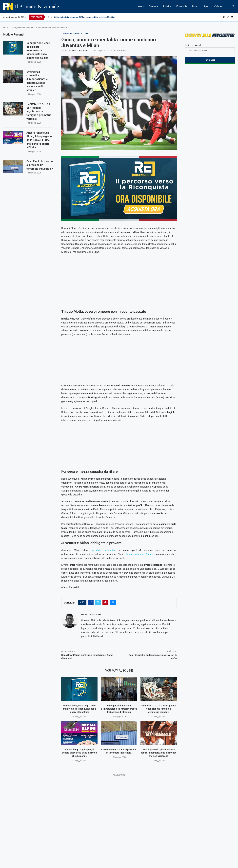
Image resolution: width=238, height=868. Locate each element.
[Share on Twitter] (98, 602)
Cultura (218, 6)
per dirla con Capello (103, 550)
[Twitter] (224, 17)
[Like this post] (83, 602)
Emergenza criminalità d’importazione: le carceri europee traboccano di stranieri (119, 709)
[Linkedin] (232, 17)
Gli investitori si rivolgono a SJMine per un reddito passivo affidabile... (85, 17)
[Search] (233, 6)
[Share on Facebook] (91, 602)
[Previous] (48, 17)
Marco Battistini (80, 51)
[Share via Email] (113, 602)
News (141, 6)
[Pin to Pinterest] (105, 602)
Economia (182, 6)
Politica (167, 6)
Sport (206, 6)
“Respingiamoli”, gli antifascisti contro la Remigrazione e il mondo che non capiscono (159, 753)
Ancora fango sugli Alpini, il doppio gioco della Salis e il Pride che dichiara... (79, 753)
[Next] (52, 17)
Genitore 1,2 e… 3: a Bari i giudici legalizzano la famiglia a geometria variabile (159, 709)
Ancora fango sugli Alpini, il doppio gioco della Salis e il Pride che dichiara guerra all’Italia (39, 140)
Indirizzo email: (210, 49)
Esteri (195, 6)
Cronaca (153, 6)
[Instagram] (228, 17)
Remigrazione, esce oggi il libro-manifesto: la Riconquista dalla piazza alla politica (79, 709)
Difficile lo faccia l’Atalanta (140, 554)
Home (6, 28)
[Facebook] (220, 17)
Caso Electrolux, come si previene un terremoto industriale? (40, 165)
